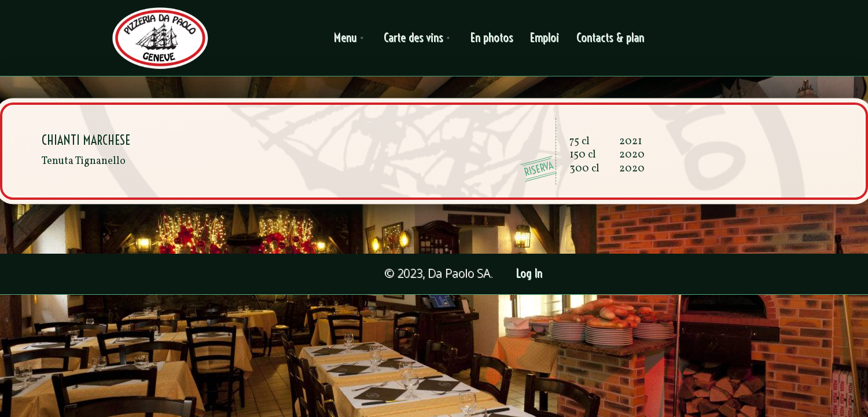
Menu (351, 38)
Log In (530, 274)
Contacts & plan (611, 38)
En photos (492, 38)
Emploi (545, 38)
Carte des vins (419, 38)
